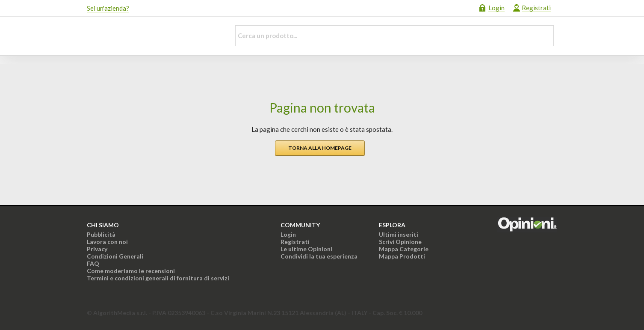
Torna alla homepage (320, 148)
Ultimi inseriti (399, 234)
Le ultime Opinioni (306, 249)
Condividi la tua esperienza (319, 256)
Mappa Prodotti (402, 256)
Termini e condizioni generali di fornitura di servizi (158, 278)
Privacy (97, 249)
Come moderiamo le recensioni (131, 271)
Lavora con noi (107, 242)
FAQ (93, 263)
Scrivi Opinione (400, 242)
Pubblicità (101, 234)
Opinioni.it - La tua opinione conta (153, 36)
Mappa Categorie (404, 249)
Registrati (536, 8)
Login (496, 8)
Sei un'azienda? (108, 8)
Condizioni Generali (115, 256)
